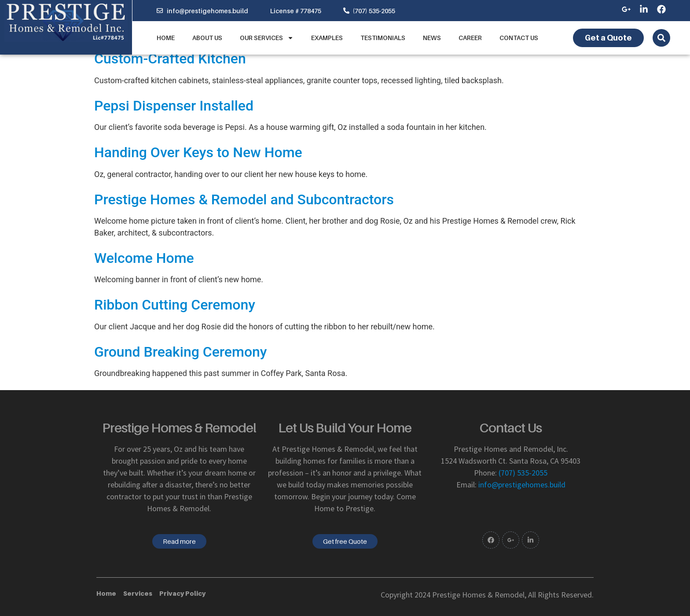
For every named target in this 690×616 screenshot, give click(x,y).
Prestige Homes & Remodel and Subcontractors (244, 199)
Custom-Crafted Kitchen (170, 59)
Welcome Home (144, 258)
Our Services (267, 38)
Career (470, 38)
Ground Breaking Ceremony (181, 352)
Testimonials (383, 38)
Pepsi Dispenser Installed (174, 106)
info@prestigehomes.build (522, 485)
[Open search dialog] (661, 38)
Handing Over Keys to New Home (198, 152)
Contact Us (519, 38)
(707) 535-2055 (523, 473)
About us (207, 38)
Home (166, 38)
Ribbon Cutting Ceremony (175, 305)
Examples (327, 38)
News (432, 38)
